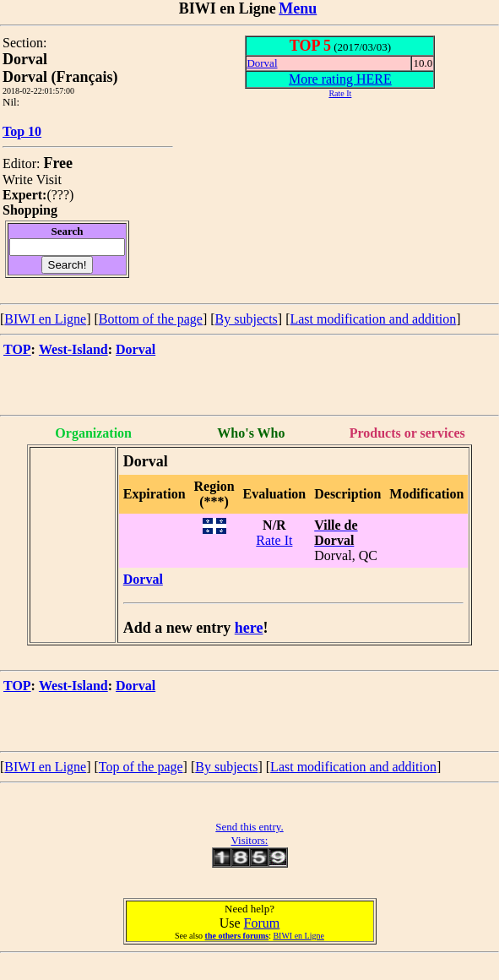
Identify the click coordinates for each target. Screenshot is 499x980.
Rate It (274, 540)
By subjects (247, 319)
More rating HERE (340, 79)
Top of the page (141, 767)
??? (60, 195)
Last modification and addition (373, 319)
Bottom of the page (151, 319)
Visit (49, 180)
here (249, 628)
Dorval (262, 63)
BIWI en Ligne (45, 319)
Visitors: (249, 840)
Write (18, 180)
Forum (262, 923)
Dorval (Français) (60, 77)
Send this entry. (249, 827)
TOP (17, 349)
